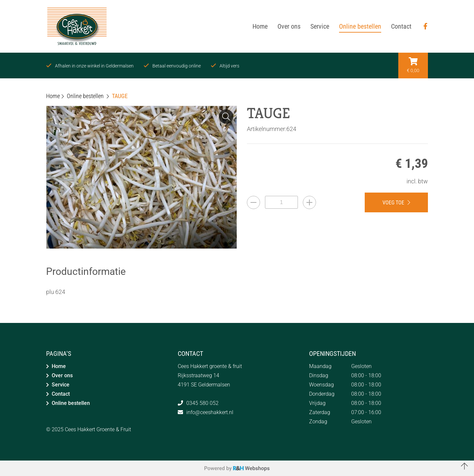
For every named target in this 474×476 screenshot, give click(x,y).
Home (59, 366)
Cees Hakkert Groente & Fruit (98, 429)
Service (61, 385)
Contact (61, 394)
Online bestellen (71, 403)
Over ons (62, 375)
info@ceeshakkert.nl (210, 412)
